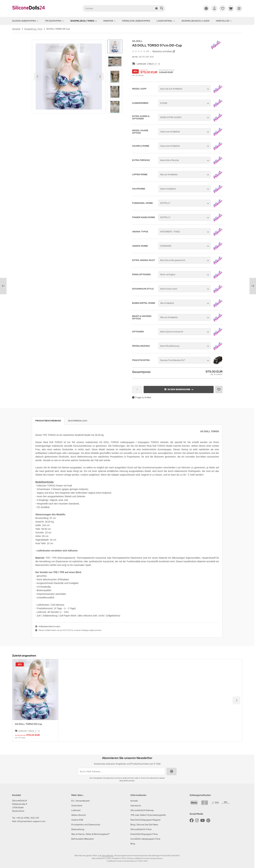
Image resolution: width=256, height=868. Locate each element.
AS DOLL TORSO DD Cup (29, 724)
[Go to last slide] (115, 45)
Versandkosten (108, 856)
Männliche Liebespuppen (136, 21)
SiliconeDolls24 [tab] (78, 421)
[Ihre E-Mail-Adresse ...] (121, 771)
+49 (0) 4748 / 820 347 (28, 818)
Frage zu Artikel (142, 397)
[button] (115, 62)
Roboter (109, 21)
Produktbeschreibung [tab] (48, 421)
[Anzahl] (137, 389)
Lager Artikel (166, 21)
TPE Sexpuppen (54, 21)
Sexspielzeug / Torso (84, 21)
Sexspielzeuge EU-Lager (195, 21)
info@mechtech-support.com (31, 821)
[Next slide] (115, 108)
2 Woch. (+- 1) (153, 64)
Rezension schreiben (162, 51)
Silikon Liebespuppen (25, 21)
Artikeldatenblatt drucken (49, 626)
